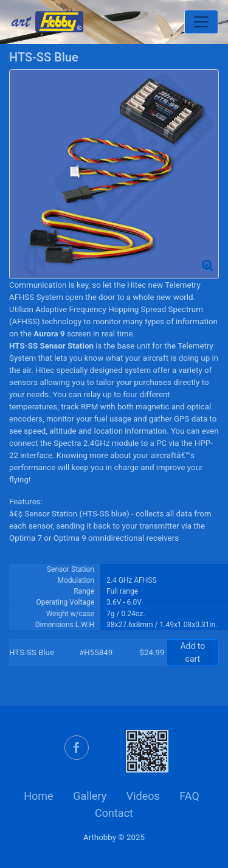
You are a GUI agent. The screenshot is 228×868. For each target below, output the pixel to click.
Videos (143, 796)
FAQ (189, 796)
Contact (114, 813)
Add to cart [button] (192, 652)
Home (38, 796)
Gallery (90, 796)
